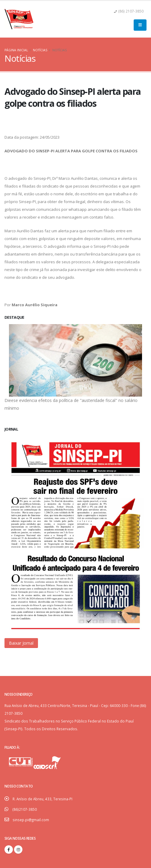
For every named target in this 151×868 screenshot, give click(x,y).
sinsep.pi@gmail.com (31, 820)
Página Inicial (16, 50)
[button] (21, 643)
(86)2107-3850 (25, 809)
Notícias (40, 50)
